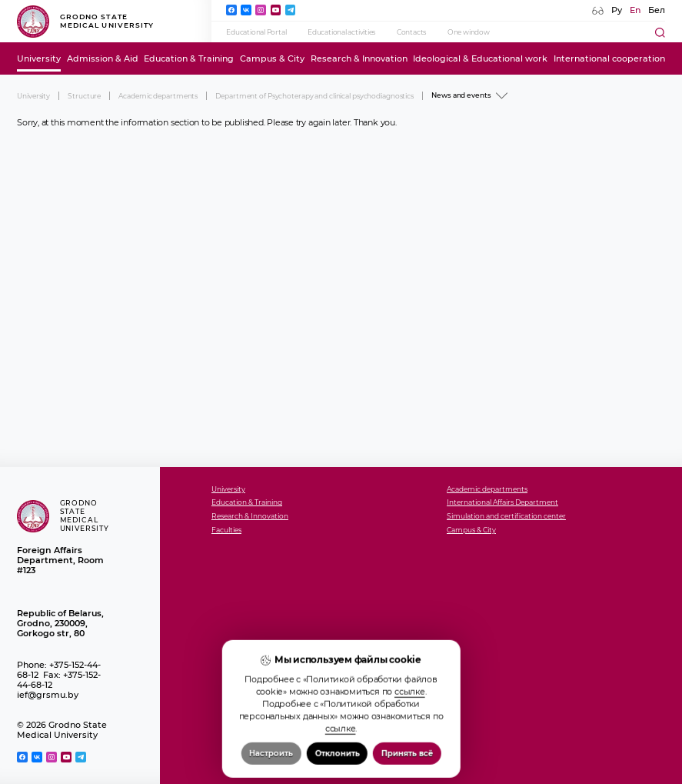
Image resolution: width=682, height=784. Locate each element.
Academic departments (158, 96)
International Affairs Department (502, 502)
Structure (84, 96)
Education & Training (189, 59)
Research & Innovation (359, 59)
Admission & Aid (103, 59)
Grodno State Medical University (85, 22)
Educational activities (341, 32)
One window (469, 32)
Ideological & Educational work (480, 59)
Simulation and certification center (506, 516)
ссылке (410, 745)
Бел (657, 10)
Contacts (411, 32)
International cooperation (609, 59)
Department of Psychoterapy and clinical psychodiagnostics (314, 96)
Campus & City (272, 59)
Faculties (226, 530)
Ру (617, 10)
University (39, 59)
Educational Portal (256, 32)
